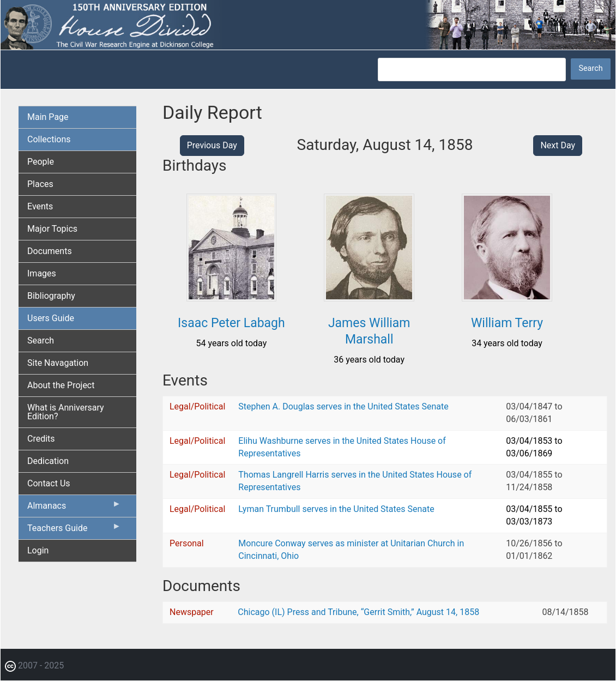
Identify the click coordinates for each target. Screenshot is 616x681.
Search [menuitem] (41, 340)
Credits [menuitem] (41, 439)
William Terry (507, 323)
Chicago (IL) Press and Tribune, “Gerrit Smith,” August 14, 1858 (358, 612)
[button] (232, 297)
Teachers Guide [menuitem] (74, 531)
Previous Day (212, 145)
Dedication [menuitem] (48, 461)
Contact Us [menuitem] (49, 483)
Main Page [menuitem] (48, 117)
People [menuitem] (41, 162)
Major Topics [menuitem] (52, 229)
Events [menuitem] (40, 206)
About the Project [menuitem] (61, 385)
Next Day (558, 145)
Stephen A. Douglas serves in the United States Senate (343, 406)
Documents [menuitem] (50, 251)
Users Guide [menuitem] (51, 318)
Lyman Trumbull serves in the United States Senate (336, 509)
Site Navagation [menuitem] (58, 363)
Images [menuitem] (42, 273)
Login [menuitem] (38, 550)
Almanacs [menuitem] (74, 508)
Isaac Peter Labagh (231, 323)
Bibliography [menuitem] (51, 296)
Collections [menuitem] (49, 139)
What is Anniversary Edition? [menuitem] (66, 412)
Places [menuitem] (40, 184)
